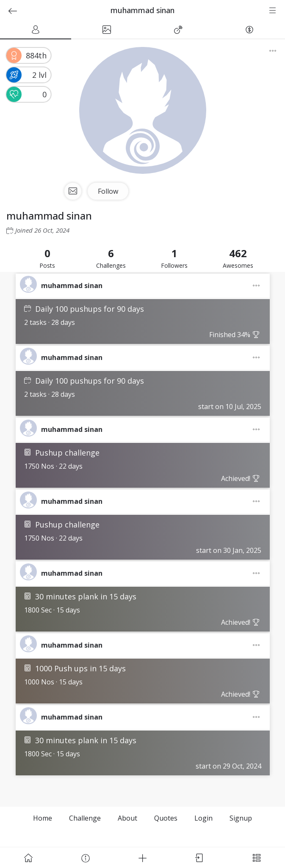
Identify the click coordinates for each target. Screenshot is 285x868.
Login (203, 818)
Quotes (166, 818)
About (127, 818)
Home (43, 818)
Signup (241, 818)
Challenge (85, 818)
